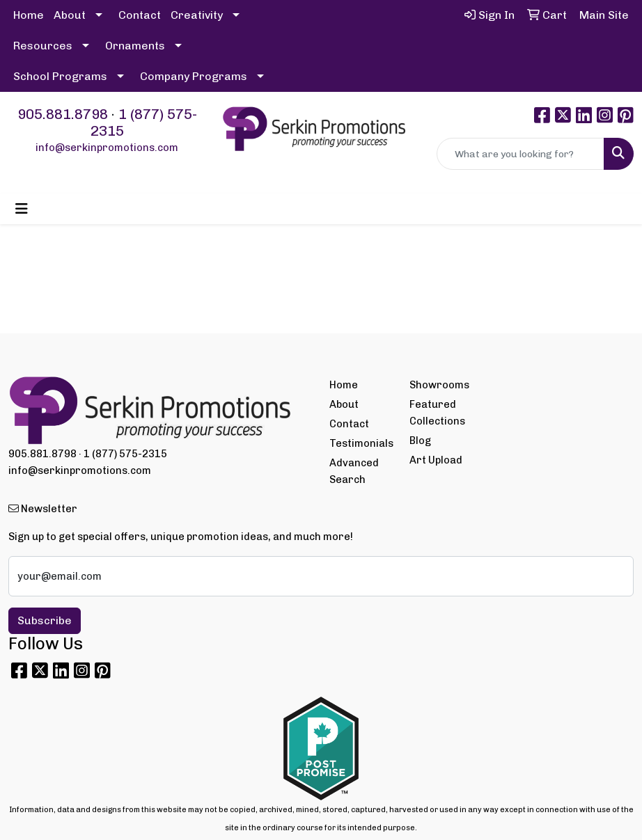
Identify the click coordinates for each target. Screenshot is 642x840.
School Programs (60, 76)
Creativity (197, 15)
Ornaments (135, 46)
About (70, 15)
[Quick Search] (520, 154)
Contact (140, 15)
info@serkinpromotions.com (107, 148)
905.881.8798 (63, 114)
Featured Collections (437, 413)
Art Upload (436, 460)
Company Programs (194, 76)
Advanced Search (354, 471)
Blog (420, 441)
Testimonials (361, 443)
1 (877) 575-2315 (125, 454)
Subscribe (45, 620)
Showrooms (439, 385)
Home (29, 15)
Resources (43, 46)
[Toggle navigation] (22, 209)
